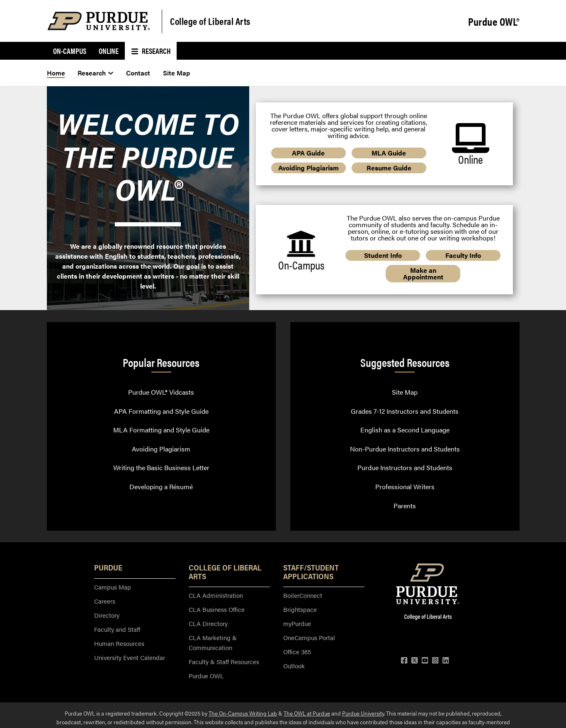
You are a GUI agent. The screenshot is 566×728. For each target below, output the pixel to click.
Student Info (383, 255)
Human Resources (119, 643)
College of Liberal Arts (210, 21)
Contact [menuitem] (138, 73)
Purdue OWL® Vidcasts (161, 392)
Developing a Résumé (161, 487)
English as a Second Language (405, 430)
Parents (405, 506)
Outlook (294, 666)
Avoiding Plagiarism (309, 168)
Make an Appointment (423, 273)
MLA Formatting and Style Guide (161, 430)
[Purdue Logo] (99, 21)
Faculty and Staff (117, 629)
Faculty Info (463, 255)
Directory (107, 615)
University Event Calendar (130, 657)
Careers (105, 601)
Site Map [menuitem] (176, 73)
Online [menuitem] (109, 51)
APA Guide (308, 153)
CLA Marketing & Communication (213, 642)
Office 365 (297, 652)
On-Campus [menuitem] (70, 51)
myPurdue (297, 623)
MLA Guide (389, 153)
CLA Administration (216, 595)
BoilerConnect (303, 595)
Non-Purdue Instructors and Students (405, 449)
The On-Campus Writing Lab (243, 713)
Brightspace (300, 609)
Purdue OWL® (494, 22)
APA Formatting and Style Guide (161, 411)
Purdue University (363, 713)
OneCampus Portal (309, 637)
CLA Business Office (217, 609)
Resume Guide (389, 168)
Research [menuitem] (151, 51)
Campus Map (113, 587)
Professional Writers (405, 487)
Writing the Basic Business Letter (161, 467)
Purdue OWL (206, 676)
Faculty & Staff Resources (224, 661)
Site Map (405, 392)
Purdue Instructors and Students (405, 467)
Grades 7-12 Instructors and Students (405, 411)
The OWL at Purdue (307, 713)
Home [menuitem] (56, 73)
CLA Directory (208, 623)
